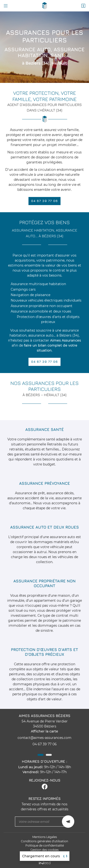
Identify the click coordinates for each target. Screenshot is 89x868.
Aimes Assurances (66, 340)
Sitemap (45, 854)
